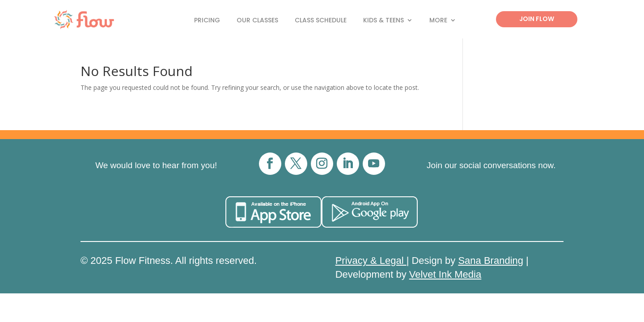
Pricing (207, 21)
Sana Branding (491, 261)
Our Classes (257, 21)
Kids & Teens (383, 21)
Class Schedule (321, 21)
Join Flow (537, 19)
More (438, 21)
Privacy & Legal (371, 261)
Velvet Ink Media (445, 274)
